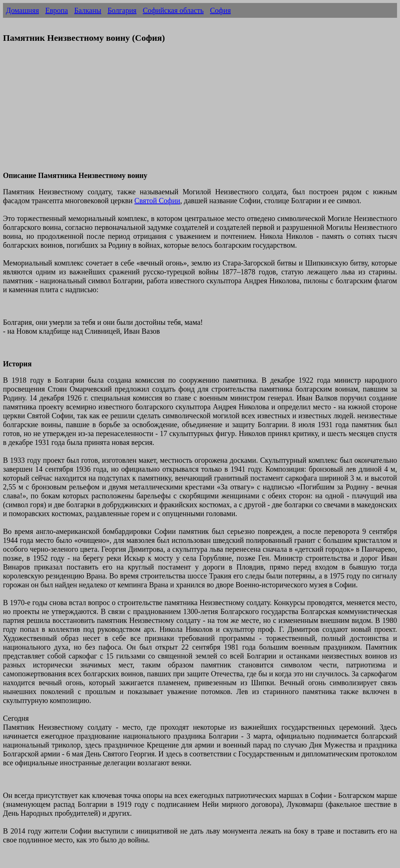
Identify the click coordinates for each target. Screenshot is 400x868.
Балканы (88, 10)
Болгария (122, 10)
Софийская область (173, 10)
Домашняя (22, 10)
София (220, 10)
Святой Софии (157, 201)
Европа (56, 10)
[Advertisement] (200, 112)
